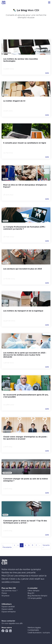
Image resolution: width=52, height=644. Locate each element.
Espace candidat (8, 607)
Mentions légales (34, 628)
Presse (4, 593)
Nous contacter (8, 621)
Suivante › (46, 546)
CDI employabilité (35, 598)
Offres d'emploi (33, 591)
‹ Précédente (7, 546)
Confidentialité (33, 630)
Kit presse (5, 596)
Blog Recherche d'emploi (37, 596)
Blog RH (31, 593)
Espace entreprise (9, 612)
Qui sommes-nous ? (10, 591)
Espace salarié (7, 609)
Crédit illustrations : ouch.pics (39, 633)
